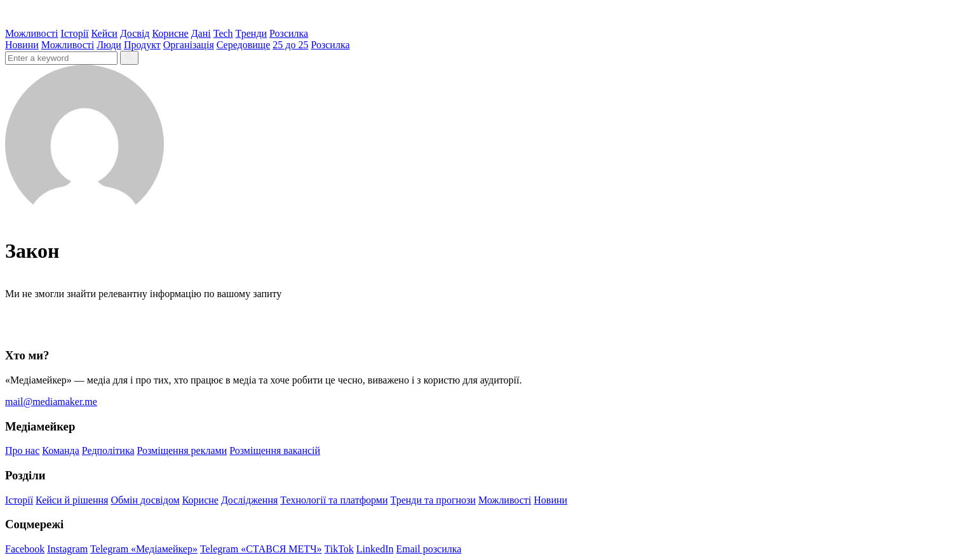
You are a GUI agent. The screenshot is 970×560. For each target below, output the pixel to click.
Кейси (104, 33)
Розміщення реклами (182, 450)
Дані (201, 33)
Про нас (22, 450)
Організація (189, 45)
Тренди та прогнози (433, 500)
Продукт (142, 45)
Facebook (25, 549)
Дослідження (249, 500)
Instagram (67, 549)
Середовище (244, 45)
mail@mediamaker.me (51, 402)
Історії (74, 33)
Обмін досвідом (145, 500)
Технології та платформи (334, 500)
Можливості (31, 33)
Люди (109, 45)
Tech (223, 33)
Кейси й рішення (72, 500)
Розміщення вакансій (275, 450)
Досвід (135, 33)
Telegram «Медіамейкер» (144, 549)
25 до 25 (290, 45)
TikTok (339, 549)
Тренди (252, 33)
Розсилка (289, 33)
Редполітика (108, 450)
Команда (61, 450)
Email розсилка (429, 549)
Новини (22, 45)
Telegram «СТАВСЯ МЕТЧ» (261, 549)
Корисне (170, 33)
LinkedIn (375, 549)
